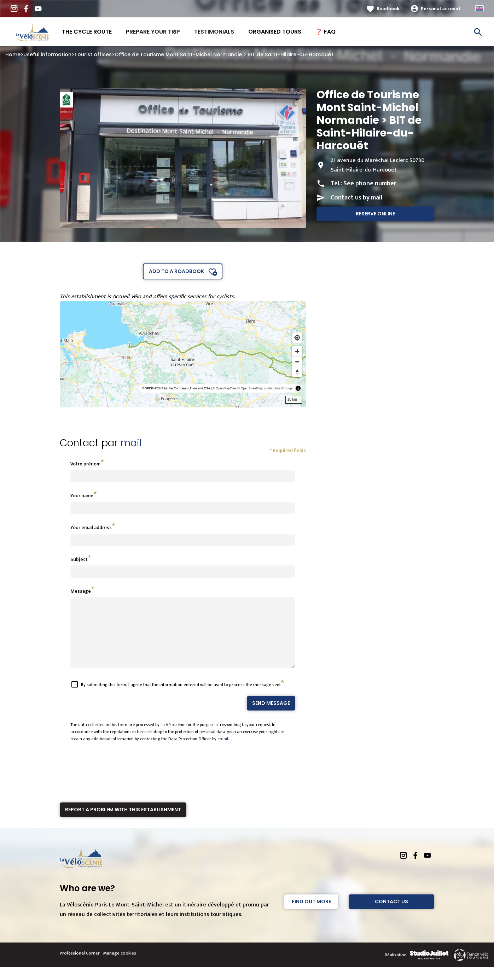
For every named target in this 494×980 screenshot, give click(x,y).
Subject (79, 559)
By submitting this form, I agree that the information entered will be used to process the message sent (181, 697)
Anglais (480, 8)
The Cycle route (87, 32)
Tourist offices (93, 54)
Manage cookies (120, 966)
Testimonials (214, 32)
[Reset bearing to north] (297, 372)
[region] (183, 354)
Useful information (47, 54)
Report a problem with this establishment (123, 822)
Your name (82, 496)
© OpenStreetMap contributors (259, 388)
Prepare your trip (153, 32)
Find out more (311, 914)
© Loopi (287, 388)
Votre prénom (85, 464)
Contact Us (391, 914)
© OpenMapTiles (224, 388)
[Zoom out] (297, 362)
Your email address (91, 527)
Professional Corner (80, 966)
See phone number (370, 184)
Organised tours (275, 32)
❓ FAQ (326, 32)
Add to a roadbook (176, 271)
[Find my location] (297, 338)
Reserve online (375, 214)
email (223, 752)
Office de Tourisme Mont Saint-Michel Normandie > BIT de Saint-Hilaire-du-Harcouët (224, 54)
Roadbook (388, 9)
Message (81, 591)
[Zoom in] (297, 351)
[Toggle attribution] (298, 388)
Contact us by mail (356, 198)
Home (13, 54)
